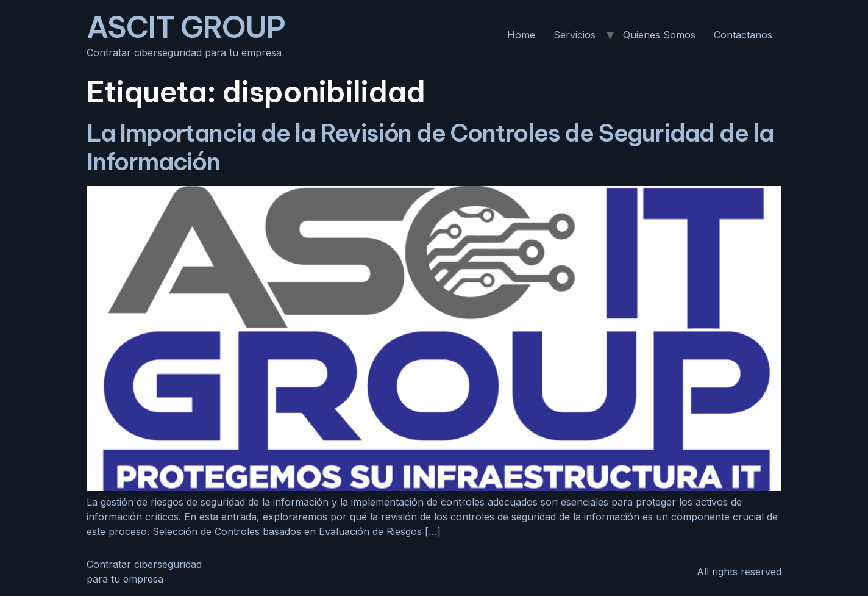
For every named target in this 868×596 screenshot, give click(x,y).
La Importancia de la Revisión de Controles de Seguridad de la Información (430, 147)
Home (521, 35)
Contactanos (743, 35)
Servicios (575, 35)
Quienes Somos (659, 35)
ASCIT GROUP (186, 27)
